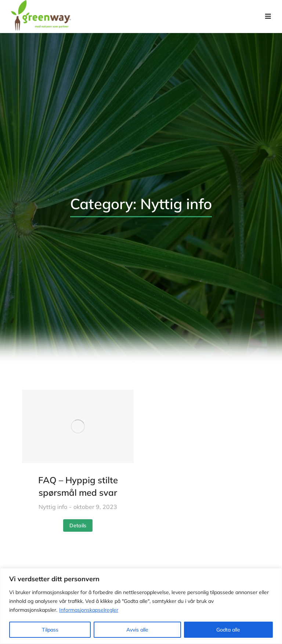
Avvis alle (137, 630)
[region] (141, 606)
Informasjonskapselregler (89, 610)
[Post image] (78, 426)
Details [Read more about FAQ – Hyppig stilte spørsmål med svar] (78, 525)
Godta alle (228, 630)
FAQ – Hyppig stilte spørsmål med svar (78, 486)
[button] (268, 17)
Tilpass (50, 630)
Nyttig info (53, 507)
